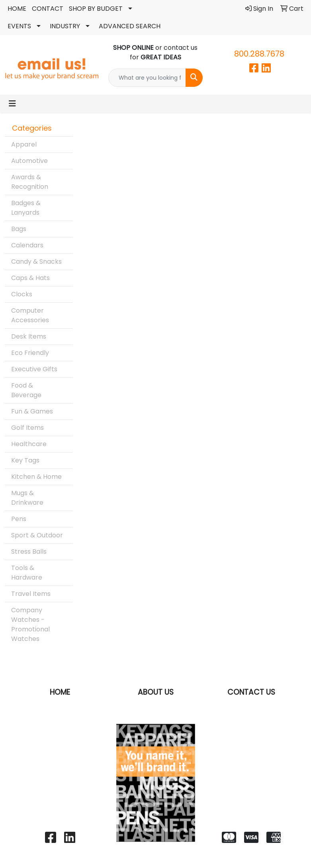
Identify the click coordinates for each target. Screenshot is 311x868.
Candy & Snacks (36, 262)
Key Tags (25, 460)
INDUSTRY (65, 26)
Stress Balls (29, 552)
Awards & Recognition (30, 182)
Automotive (29, 161)
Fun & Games (32, 411)
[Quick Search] (147, 78)
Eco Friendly (30, 353)
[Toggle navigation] (12, 104)
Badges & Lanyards (26, 208)
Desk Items (29, 336)
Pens (19, 519)
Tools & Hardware (27, 573)
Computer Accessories (30, 315)
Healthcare (29, 444)
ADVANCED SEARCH (130, 26)
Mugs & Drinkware (27, 498)
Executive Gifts (34, 369)
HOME (17, 9)
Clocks (22, 294)
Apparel (24, 144)
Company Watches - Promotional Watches (30, 624)
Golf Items (27, 428)
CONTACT (48, 9)
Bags (19, 229)
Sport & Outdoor (37, 535)
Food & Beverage (26, 390)
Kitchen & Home (36, 477)
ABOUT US (156, 692)
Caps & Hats (30, 278)
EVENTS (19, 26)
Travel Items (31, 594)
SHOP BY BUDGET (96, 9)
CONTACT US (251, 692)
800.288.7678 (259, 54)
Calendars (27, 245)
